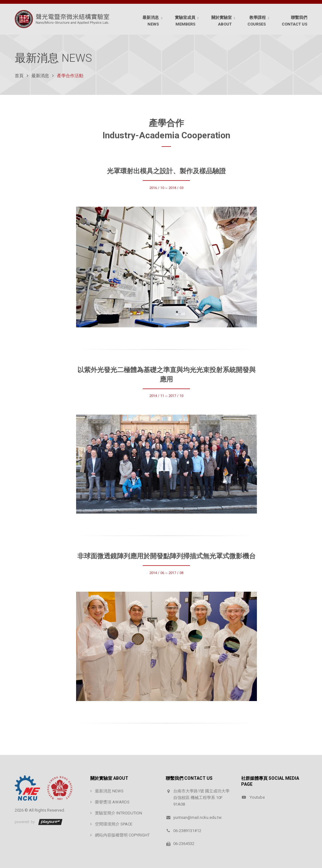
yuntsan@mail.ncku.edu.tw (197, 817)
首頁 (19, 76)
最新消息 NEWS (109, 791)
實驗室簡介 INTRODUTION (119, 813)
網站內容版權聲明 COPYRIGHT (122, 835)
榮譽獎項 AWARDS (112, 802)
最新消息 (40, 76)
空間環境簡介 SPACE (114, 824)
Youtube (257, 797)
